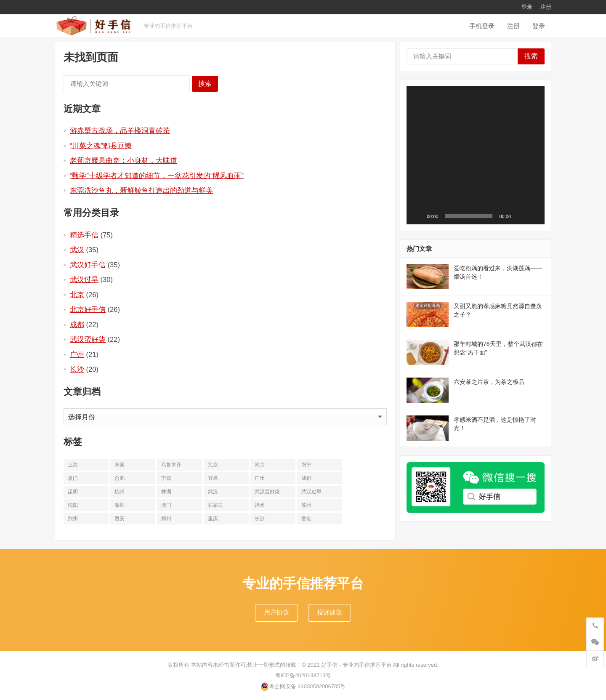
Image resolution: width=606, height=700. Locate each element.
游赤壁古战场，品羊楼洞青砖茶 (120, 130)
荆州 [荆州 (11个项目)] (73, 519)
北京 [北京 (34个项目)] (213, 465)
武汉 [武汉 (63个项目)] (213, 492)
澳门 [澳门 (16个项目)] (166, 505)
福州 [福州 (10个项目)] (260, 505)
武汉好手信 (88, 265)
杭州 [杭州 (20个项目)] (120, 492)
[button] (476, 155)
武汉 (77, 250)
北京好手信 (88, 309)
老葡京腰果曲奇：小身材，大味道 (124, 160)
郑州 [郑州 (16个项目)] (166, 519)
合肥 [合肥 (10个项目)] (120, 478)
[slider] (469, 216)
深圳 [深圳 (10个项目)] (120, 505)
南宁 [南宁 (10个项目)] (306, 465)
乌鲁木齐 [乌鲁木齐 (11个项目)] (171, 465)
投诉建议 (330, 612)
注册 (546, 7)
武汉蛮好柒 (88, 339)
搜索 (205, 84)
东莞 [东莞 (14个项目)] (120, 465)
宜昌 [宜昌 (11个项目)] (213, 478)
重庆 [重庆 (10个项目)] (213, 519)
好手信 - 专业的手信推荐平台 (356, 665)
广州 (77, 354)
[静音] (520, 216)
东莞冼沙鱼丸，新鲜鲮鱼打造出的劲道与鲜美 (141, 190)
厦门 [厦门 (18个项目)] (73, 478)
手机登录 (482, 26)
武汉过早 (84, 279)
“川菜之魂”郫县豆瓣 (101, 146)
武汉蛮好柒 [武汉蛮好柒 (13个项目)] (267, 492)
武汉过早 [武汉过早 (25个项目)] (311, 492)
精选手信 (84, 235)
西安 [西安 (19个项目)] (120, 519)
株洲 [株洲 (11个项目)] (166, 492)
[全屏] (534, 216)
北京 (77, 295)
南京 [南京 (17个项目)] (260, 465)
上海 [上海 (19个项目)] (73, 465)
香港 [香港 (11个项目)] (306, 519)
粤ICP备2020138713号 (303, 675)
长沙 (77, 369)
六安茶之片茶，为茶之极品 (489, 382)
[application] (476, 155)
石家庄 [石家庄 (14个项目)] (215, 505)
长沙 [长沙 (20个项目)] (260, 519)
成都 (77, 325)
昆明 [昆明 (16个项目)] (73, 492)
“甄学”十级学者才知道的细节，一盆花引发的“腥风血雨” (157, 176)
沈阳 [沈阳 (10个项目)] (73, 505)
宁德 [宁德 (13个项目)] (166, 478)
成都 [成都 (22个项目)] (306, 478)
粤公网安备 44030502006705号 (303, 687)
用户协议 (276, 612)
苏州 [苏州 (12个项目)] (306, 505)
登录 (527, 7)
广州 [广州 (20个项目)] (260, 478)
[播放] (417, 216)
